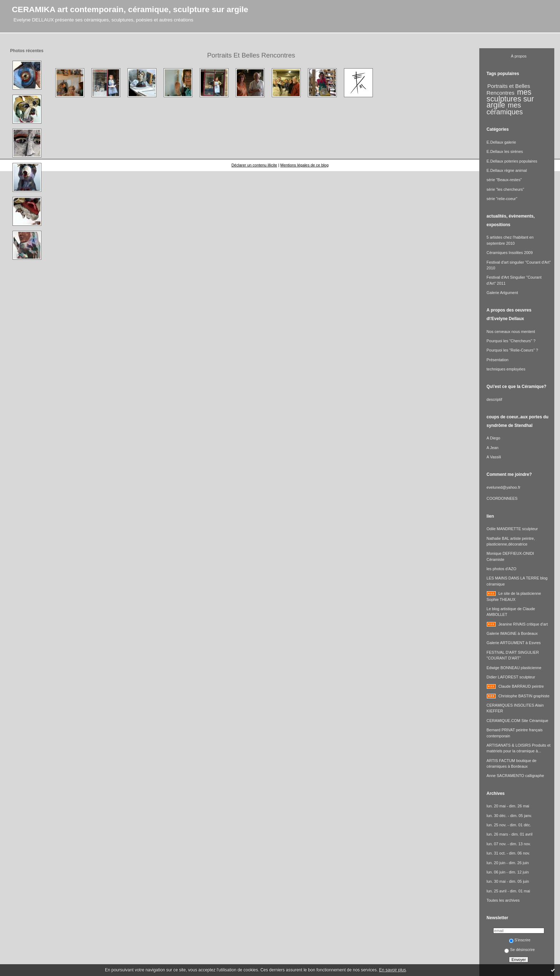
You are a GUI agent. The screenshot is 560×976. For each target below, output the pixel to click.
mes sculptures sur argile (510, 99)
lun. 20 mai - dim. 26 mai (508, 806)
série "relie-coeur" (502, 199)
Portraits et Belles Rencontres (508, 89)
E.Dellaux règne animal (507, 170)
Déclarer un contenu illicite (254, 165)
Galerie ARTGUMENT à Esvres (514, 643)
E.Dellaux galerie (501, 142)
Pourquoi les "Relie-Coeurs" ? (512, 350)
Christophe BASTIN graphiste (524, 696)
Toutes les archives (503, 900)
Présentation (497, 360)
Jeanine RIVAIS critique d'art (523, 624)
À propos (519, 56)
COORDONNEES (502, 498)
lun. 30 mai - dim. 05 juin (508, 881)
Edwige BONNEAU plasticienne (514, 668)
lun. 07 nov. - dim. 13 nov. (509, 844)
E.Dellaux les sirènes (505, 151)
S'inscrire (520, 940)
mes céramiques (505, 108)
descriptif (494, 399)
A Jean (492, 448)
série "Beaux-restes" (504, 180)
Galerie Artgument (502, 293)
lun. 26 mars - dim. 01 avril (509, 834)
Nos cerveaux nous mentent (511, 332)
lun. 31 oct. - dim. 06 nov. (508, 853)
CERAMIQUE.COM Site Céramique (517, 721)
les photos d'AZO (501, 569)
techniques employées (506, 369)
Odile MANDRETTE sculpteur (512, 529)
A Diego (493, 438)
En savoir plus (392, 970)
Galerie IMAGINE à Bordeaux (512, 633)
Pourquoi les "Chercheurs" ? (511, 341)
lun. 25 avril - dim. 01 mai (508, 891)
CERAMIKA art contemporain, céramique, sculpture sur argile (130, 9)
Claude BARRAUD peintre (521, 686)
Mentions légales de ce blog (304, 165)
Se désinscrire (519, 950)
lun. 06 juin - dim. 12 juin (507, 872)
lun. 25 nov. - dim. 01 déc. (509, 825)
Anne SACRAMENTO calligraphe (515, 776)
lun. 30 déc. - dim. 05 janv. (509, 816)
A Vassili (494, 457)
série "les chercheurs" (505, 189)
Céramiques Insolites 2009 (509, 253)
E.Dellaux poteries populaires (512, 161)
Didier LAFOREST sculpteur (511, 677)
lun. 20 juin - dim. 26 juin (507, 863)
